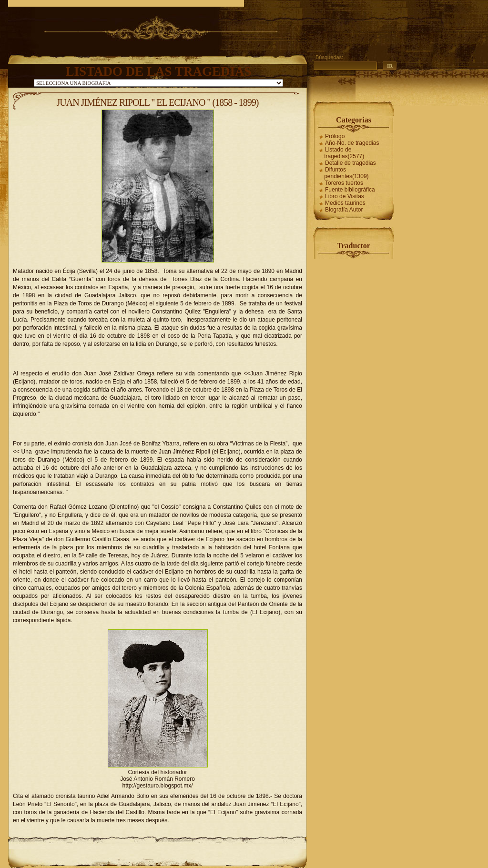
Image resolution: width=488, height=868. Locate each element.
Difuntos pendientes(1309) (346, 173)
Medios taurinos (345, 203)
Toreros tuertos (344, 183)
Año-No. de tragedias (352, 143)
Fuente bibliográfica (350, 190)
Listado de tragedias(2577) (344, 153)
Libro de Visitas (345, 196)
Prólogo (335, 136)
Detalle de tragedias (351, 163)
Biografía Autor (344, 210)
